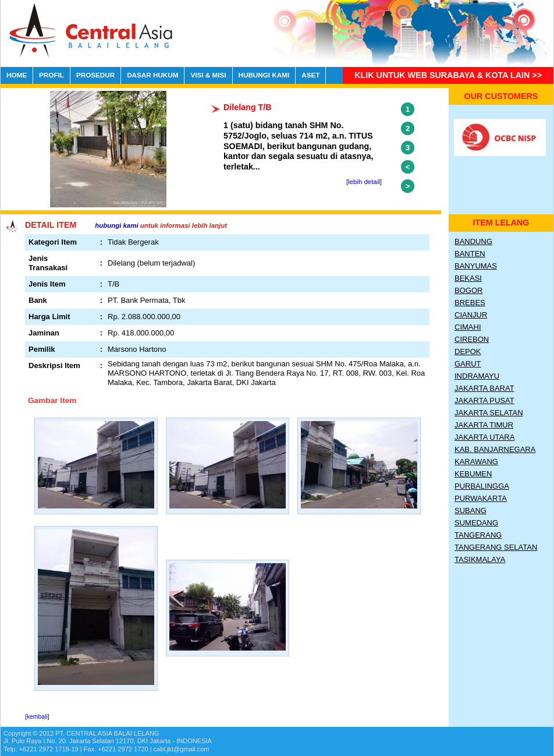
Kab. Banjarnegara (495, 449)
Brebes (470, 303)
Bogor (468, 290)
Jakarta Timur (484, 425)
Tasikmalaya (480, 559)
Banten (470, 254)
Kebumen (473, 474)
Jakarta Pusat (484, 400)
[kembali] (37, 717)
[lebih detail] (364, 182)
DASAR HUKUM (152, 75)
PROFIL (52, 75)
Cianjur (471, 315)
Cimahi (468, 327)
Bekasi (468, 278)
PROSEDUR (95, 75)
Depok (468, 351)
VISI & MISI (208, 75)
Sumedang (476, 523)
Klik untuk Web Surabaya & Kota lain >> (448, 75)
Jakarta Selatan (489, 413)
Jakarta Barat (484, 388)
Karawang (476, 462)
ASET (310, 75)
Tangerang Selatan (496, 547)
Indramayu (477, 376)
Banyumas (476, 266)
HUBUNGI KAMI (264, 75)
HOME (17, 75)
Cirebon (472, 339)
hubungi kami (116, 225)
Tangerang (478, 535)
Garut (468, 364)
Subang (470, 511)
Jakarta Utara (484, 437)
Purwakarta (481, 498)
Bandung (473, 241)
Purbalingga (482, 486)
